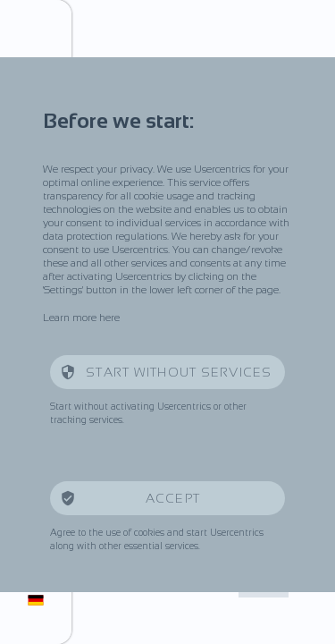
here (109, 318)
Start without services (179, 372)
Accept (175, 498)
